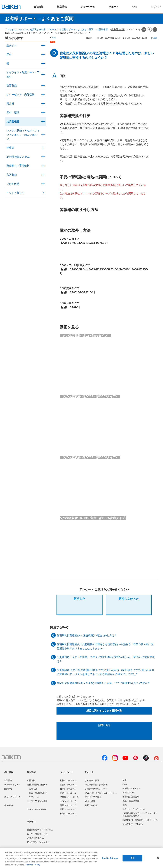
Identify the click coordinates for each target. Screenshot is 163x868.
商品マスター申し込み (133, 824)
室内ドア (12, 46)
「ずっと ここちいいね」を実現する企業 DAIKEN (31, 29)
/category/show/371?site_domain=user (43, 46)
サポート (89, 772)
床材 (9, 54)
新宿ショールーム (68, 793)
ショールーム (67, 772)
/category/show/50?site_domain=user (43, 86)
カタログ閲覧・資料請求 (96, 785)
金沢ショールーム (68, 789)
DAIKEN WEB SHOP (37, 809)
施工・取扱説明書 (131, 801)
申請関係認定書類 (131, 797)
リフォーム (34, 797)
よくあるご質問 (92, 780)
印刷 (155, 38)
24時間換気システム (18, 157)
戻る (54, 38)
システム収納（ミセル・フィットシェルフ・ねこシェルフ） (23, 135)
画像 (125, 780)
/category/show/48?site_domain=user (43, 75)
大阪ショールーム (68, 801)
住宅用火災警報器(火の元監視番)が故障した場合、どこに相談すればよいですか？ (103, 683)
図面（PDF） (129, 793)
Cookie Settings (110, 858)
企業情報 (8, 780)
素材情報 (31, 780)
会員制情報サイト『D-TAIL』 (40, 830)
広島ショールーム (68, 805)
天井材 (10, 104)
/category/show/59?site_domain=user (43, 55)
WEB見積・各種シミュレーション (101, 793)
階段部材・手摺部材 (18, 166)
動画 (125, 805)
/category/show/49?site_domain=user (43, 104)
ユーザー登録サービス (37, 834)
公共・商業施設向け (38, 793)
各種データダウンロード (96, 789)
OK (133, 858)
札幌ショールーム (68, 780)
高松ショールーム (68, 809)
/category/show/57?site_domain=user (43, 166)
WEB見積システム (35, 838)
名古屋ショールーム (69, 797)
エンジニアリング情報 (37, 801)
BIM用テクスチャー (132, 788)
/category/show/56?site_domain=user (43, 175)
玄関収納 (12, 175)
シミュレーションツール (134, 809)
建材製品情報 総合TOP (37, 785)
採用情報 (8, 789)
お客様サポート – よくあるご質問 (77, 29)
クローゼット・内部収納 (20, 95)
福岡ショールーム (68, 814)
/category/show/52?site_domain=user (43, 122)
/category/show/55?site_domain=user (43, 135)
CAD (125, 784)
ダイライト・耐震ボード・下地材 (23, 75)
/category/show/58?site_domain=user (43, 184)
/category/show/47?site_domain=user (43, 113)
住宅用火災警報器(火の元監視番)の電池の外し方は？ (87, 635)
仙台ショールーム (68, 785)
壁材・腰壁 (13, 113)
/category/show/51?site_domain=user (43, 157)
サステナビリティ (12, 785)
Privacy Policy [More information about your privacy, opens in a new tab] (33, 865)
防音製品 (12, 85)
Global (9, 805)
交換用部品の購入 (93, 797)
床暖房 (10, 148)
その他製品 (13, 184)
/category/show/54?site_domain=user (43, 95)
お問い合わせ (91, 805)
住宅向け (33, 789)
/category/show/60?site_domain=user (43, 148)
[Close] (158, 858)
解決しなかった (129, 599)
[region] (81, 858)
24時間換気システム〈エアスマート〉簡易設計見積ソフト (140, 814)
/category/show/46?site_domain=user (43, 64)
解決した (80, 599)
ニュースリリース (12, 797)
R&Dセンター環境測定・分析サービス (140, 820)
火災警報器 (102, 29)
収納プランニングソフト (38, 842)
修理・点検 (90, 801)
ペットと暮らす (15, 193)
